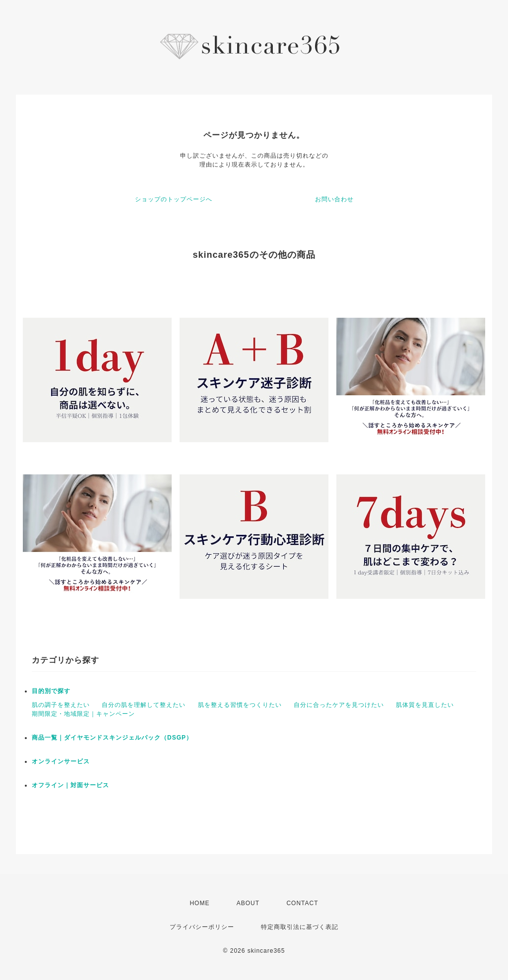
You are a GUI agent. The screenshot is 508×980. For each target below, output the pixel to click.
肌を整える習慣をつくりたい (240, 705)
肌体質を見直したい (425, 705)
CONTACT (302, 903)
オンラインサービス (61, 761)
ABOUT (248, 903)
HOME (199, 903)
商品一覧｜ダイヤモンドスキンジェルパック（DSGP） (112, 738)
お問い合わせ (334, 199)
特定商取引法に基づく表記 (300, 927)
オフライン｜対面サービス (70, 785)
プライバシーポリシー (202, 927)
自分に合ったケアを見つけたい (339, 705)
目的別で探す (51, 691)
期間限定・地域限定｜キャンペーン (83, 714)
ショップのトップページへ (174, 199)
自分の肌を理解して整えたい (144, 705)
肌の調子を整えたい (61, 705)
